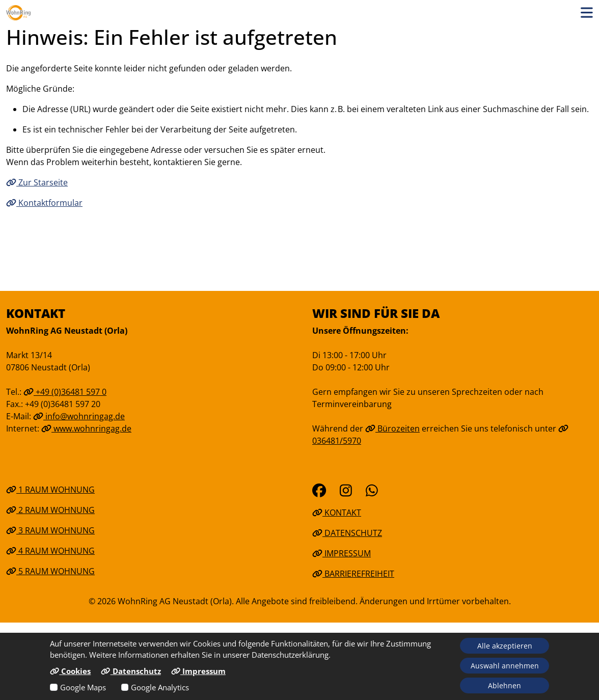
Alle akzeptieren (505, 646)
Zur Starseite (37, 182)
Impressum (342, 553)
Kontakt (337, 513)
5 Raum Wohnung (50, 571)
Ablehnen (505, 685)
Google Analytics (160, 687)
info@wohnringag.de (79, 416)
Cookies (70, 671)
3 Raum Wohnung (50, 530)
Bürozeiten (392, 428)
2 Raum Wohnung (50, 510)
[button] (587, 12)
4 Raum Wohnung (50, 551)
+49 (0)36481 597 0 (65, 392)
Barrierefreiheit (353, 574)
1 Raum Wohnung (50, 490)
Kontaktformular (44, 203)
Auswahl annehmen (505, 666)
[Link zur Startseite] (18, 13)
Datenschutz (347, 533)
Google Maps (83, 687)
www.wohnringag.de (86, 428)
